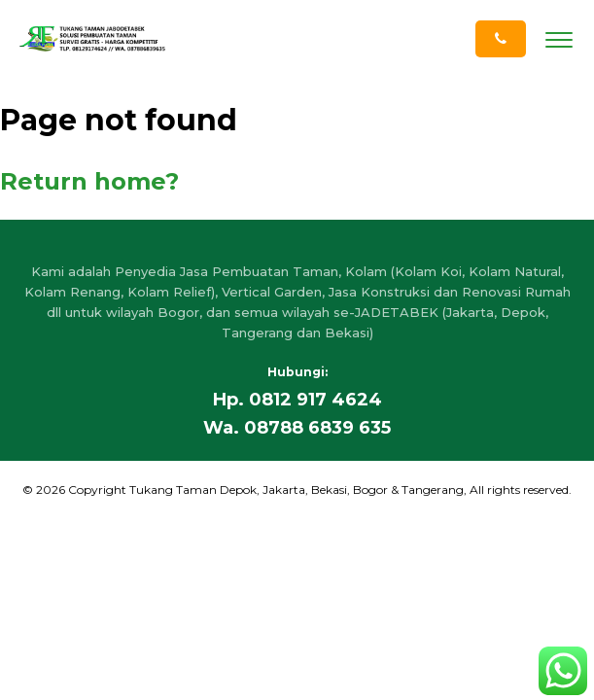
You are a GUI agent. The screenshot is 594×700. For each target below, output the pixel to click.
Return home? (89, 181)
